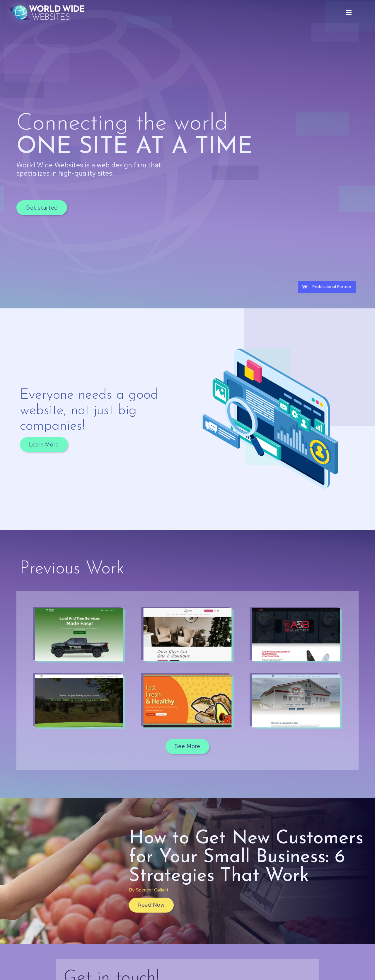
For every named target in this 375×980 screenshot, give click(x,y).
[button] (349, 13)
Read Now (151, 905)
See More (187, 746)
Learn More (44, 445)
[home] (46, 13)
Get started (42, 208)
